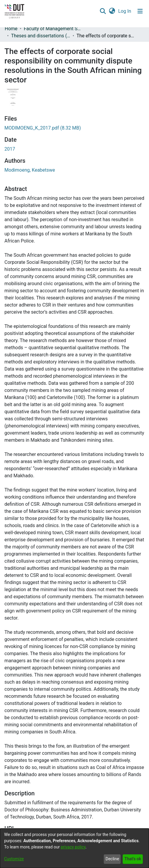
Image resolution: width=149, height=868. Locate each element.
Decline (112, 859)
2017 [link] (10, 149)
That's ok (133, 859)
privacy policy (73, 847)
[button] (103, 11)
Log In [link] (125, 11)
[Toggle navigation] (140, 11)
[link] (43, 128)
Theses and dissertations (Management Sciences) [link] (41, 36)
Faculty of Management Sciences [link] (53, 29)
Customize (14, 859)
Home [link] (11, 29)
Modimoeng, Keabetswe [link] (30, 170)
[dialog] (74, 848)
